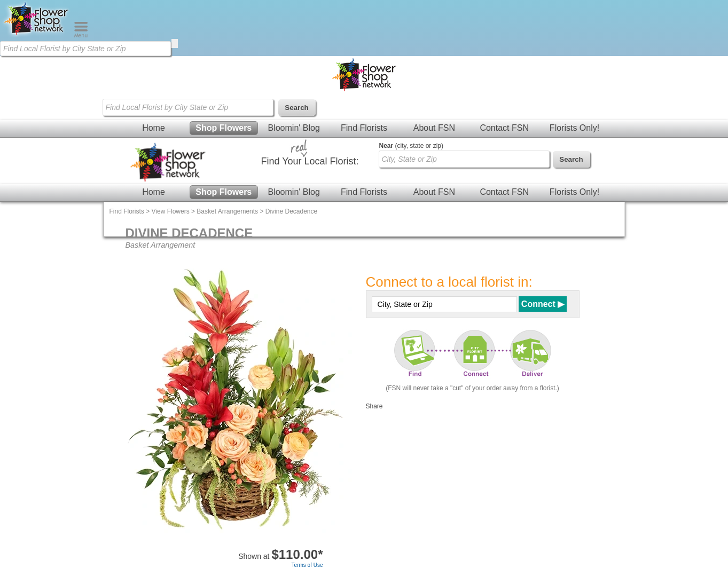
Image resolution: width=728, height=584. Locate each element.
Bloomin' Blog (293, 128)
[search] (175, 44)
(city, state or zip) (411, 146)
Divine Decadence (291, 211)
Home (154, 128)
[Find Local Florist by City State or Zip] (85, 49)
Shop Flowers (224, 128)
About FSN (434, 128)
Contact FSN (504, 128)
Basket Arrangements (227, 211)
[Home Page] (37, 35)
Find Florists (364, 128)
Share (374, 406)
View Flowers (171, 211)
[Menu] (81, 35)
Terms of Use (307, 565)
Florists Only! (574, 128)
